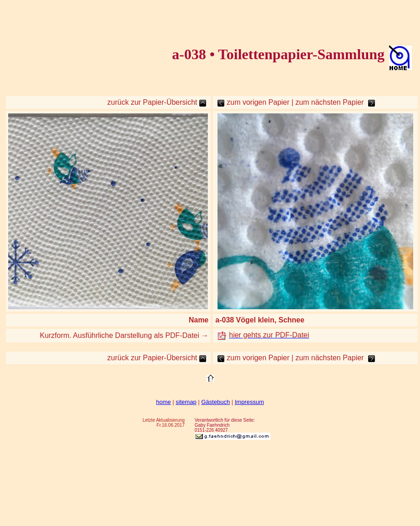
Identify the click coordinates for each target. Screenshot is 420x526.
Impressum (249, 402)
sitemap (186, 402)
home (164, 402)
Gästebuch (215, 402)
